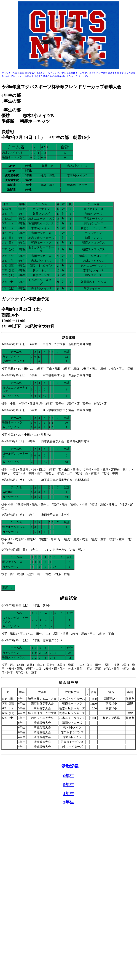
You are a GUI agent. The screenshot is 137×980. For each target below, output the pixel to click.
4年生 (69, 794)
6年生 (69, 776)
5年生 (69, 785)
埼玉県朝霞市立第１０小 (28, 73)
